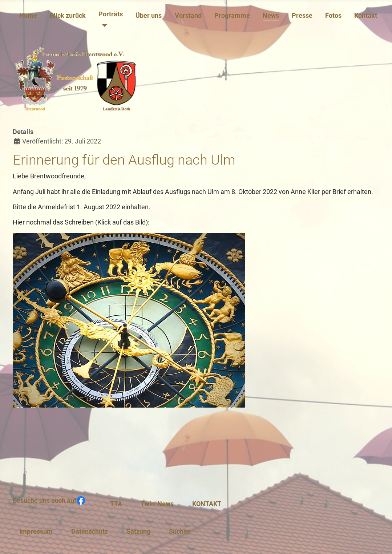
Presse (302, 16)
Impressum (36, 531)
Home (28, 16)
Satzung (138, 531)
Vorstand (188, 16)
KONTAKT (207, 504)
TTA (116, 504)
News (271, 16)
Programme (232, 16)
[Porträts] (103, 25)
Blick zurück (68, 16)
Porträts (111, 14)
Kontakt (366, 16)
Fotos (333, 16)
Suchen (180, 531)
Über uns (149, 16)
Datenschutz (90, 531)
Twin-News (157, 504)
